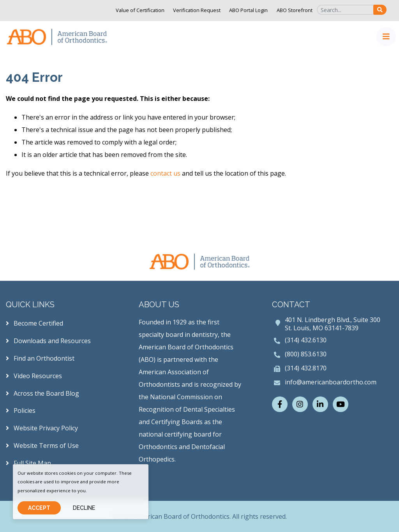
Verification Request (197, 10)
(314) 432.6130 (306, 340)
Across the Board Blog (42, 393)
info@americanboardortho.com (331, 382)
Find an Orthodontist (40, 358)
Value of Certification (140, 10)
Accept (39, 508)
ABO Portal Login (248, 10)
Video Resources (34, 376)
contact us (165, 173)
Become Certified (34, 323)
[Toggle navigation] (386, 37)
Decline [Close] (84, 508)
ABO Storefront (295, 10)
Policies (21, 410)
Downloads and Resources (48, 341)
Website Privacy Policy (42, 428)
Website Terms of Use (42, 446)
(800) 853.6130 (306, 354)
